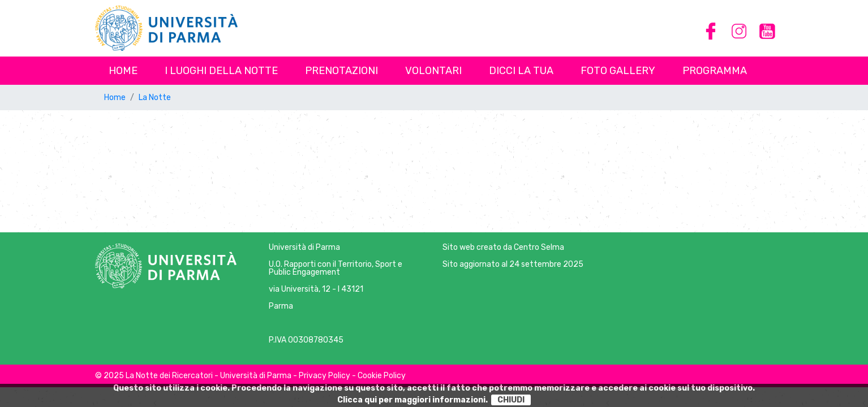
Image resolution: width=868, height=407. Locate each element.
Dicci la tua (521, 71)
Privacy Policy (325, 376)
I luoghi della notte (221, 71)
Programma (715, 71)
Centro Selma (539, 247)
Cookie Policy (382, 376)
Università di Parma (304, 247)
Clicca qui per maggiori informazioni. (412, 400)
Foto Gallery (618, 71)
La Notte (155, 98)
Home (123, 71)
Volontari (433, 71)
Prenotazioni (341, 71)
